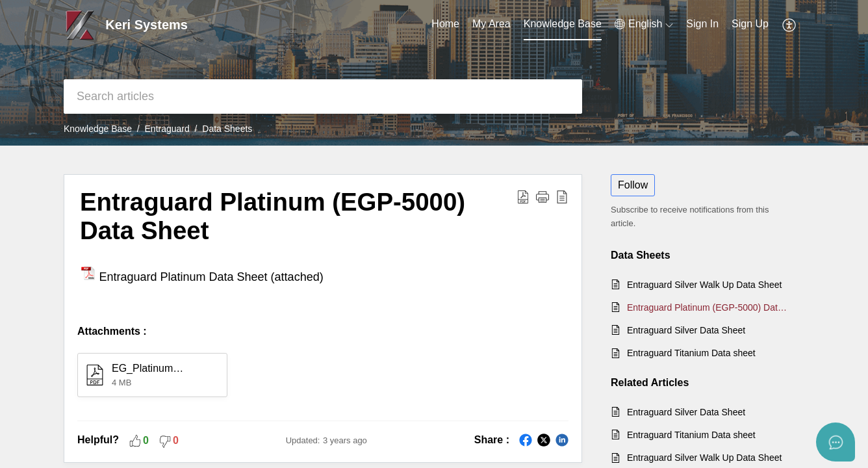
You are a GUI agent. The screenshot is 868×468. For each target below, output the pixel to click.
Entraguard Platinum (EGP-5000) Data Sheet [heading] (273, 216)
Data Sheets (227, 129)
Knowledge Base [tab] (563, 24)
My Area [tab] (491, 24)
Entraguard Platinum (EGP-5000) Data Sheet (709, 307)
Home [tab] (445, 24)
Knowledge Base (98, 129)
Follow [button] (633, 185)
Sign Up (750, 24)
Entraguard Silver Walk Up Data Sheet (704, 285)
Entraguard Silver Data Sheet (686, 330)
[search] (323, 97)
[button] (644, 24)
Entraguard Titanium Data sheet (691, 353)
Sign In (702, 24)
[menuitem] (702, 25)
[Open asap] (836, 442)
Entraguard (167, 129)
